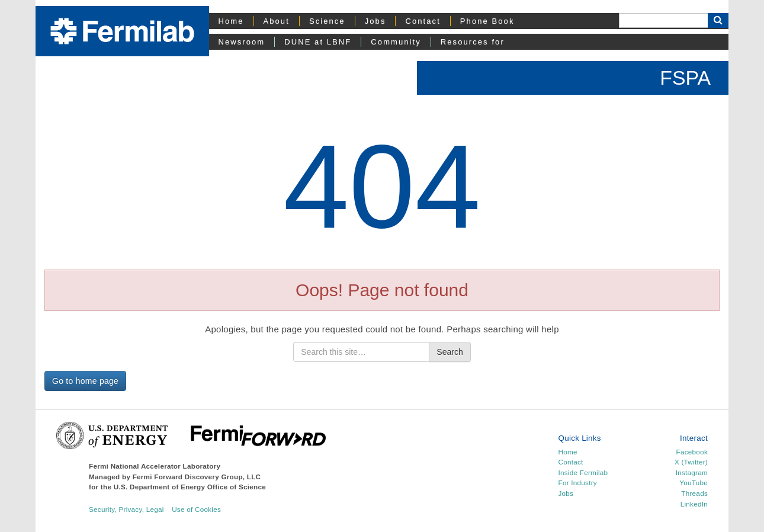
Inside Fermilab (583, 472)
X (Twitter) (691, 462)
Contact (423, 21)
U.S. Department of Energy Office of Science (190, 487)
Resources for (473, 42)
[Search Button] (718, 20)
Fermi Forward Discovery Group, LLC (197, 477)
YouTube (694, 483)
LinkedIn (694, 504)
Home (231, 21)
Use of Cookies (196, 509)
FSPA (685, 78)
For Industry (578, 483)
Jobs (375, 21)
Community (396, 42)
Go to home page (85, 381)
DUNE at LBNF (318, 42)
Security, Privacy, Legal (126, 509)
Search (450, 352)
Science (327, 21)
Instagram (692, 472)
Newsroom (242, 42)
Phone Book (487, 21)
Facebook (692, 452)
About (277, 21)
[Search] (663, 20)
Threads (694, 493)
